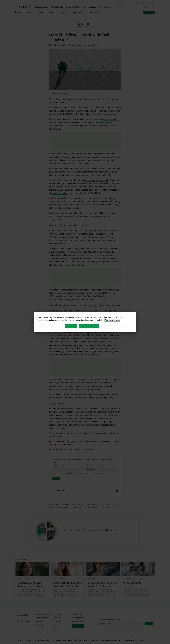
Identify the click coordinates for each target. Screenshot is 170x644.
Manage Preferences (89, 326)
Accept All (71, 326)
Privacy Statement (112, 320)
